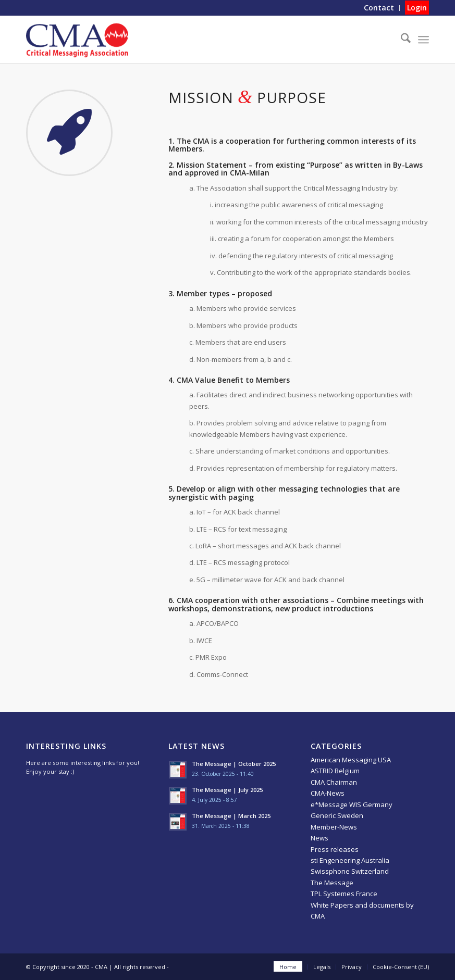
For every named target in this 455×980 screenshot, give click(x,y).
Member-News (334, 827)
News (319, 838)
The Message (332, 883)
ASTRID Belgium (335, 771)
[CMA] (77, 40)
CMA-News (328, 793)
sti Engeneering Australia (350, 860)
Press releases (335, 849)
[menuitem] (379, 8)
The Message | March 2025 (231, 816)
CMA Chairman (334, 782)
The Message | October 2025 (234, 764)
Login (417, 8)
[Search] (401, 40)
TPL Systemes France (344, 894)
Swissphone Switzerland (350, 871)
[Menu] (423, 40)
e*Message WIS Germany (352, 805)
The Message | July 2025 (227, 790)
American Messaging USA (351, 760)
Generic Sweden (337, 815)
